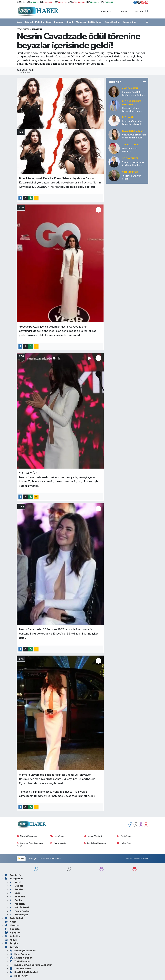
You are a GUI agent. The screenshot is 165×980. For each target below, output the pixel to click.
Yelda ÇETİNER (130, 158)
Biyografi (13, 933)
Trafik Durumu (125, 836)
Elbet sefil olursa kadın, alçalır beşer (132, 110)
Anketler (12, 936)
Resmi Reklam (113, 22)
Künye (11, 940)
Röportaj (12, 929)
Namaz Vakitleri (93, 836)
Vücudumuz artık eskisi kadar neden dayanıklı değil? (134, 137)
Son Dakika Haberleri (95, 843)
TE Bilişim (144, 859)
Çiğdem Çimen (130, 88)
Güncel (29, 22)
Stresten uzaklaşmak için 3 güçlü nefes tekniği (133, 164)
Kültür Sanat (95, 22)
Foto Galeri (105, 12)
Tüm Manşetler (59, 843)
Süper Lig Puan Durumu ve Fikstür (30, 845)
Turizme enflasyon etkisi (132, 177)
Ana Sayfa (13, 875)
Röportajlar (129, 22)
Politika (40, 22)
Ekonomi (59, 22)
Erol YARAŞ (128, 117)
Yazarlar (137, 12)
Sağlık (70, 22)
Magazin (81, 22)
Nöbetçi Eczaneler (27, 836)
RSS (21, 859)
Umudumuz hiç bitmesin (130, 150)
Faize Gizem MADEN (133, 131)
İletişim (11, 943)
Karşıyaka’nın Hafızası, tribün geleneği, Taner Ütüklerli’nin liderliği (134, 94)
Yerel (20, 22)
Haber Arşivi (125, 843)
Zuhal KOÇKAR (130, 145)
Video (122, 12)
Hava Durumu (58, 836)
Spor (49, 22)
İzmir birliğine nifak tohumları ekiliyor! (132, 123)
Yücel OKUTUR (130, 172)
